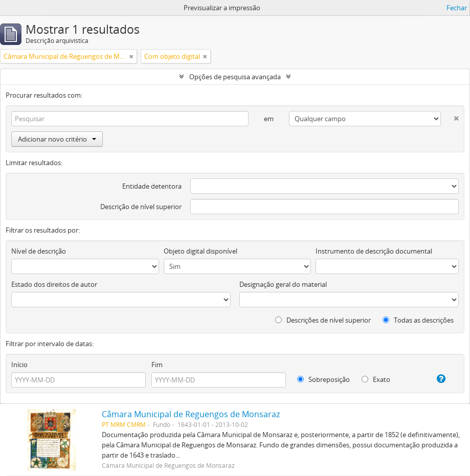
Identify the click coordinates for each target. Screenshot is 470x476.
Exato (376, 379)
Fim (157, 365)
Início (19, 365)
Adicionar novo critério (57, 139)
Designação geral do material (283, 284)
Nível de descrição (39, 251)
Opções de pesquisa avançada (235, 77)
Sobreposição (323, 379)
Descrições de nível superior (323, 320)
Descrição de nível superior (141, 207)
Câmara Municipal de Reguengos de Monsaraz (191, 414)
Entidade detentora (152, 186)
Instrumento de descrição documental (374, 251)
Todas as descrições (418, 320)
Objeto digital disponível (200, 251)
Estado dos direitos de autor (54, 284)
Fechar (457, 8)
